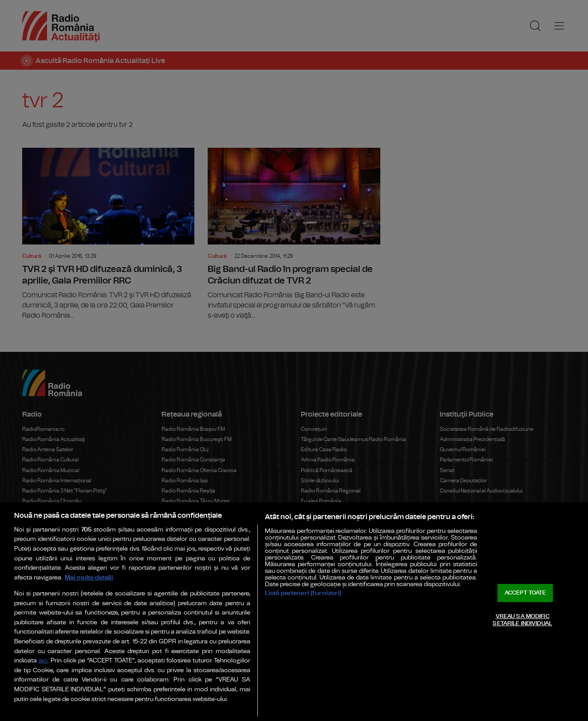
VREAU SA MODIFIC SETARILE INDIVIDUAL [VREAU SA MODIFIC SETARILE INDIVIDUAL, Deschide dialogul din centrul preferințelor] (522, 620)
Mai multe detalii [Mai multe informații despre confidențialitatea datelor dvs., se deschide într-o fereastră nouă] (89, 577)
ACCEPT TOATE (525, 593)
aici (43, 661)
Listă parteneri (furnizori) (303, 593)
